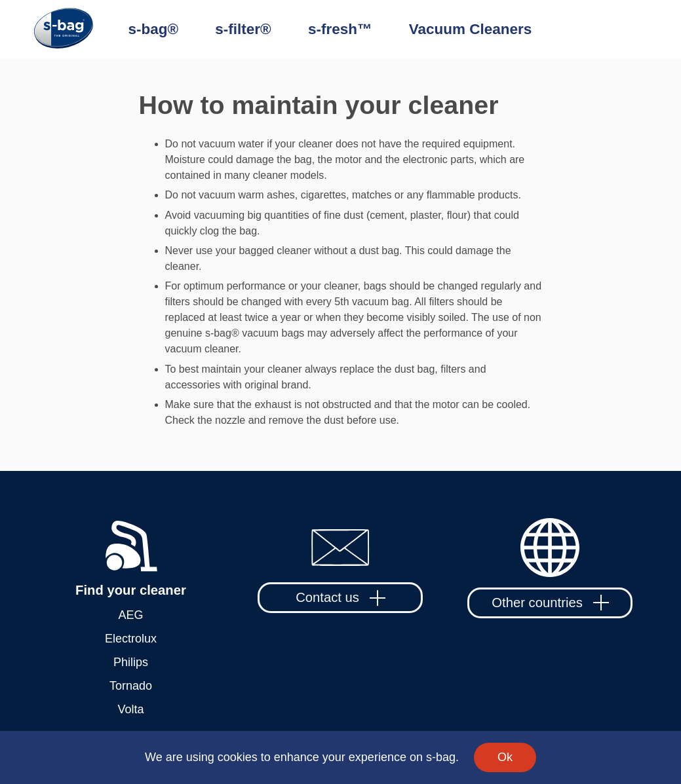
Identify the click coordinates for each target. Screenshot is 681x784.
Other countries (550, 603)
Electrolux (131, 639)
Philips (131, 662)
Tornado (131, 686)
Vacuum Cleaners (471, 29)
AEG (130, 615)
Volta (130, 709)
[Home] (81, 30)
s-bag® (154, 29)
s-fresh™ (340, 29)
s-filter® (243, 29)
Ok (505, 757)
